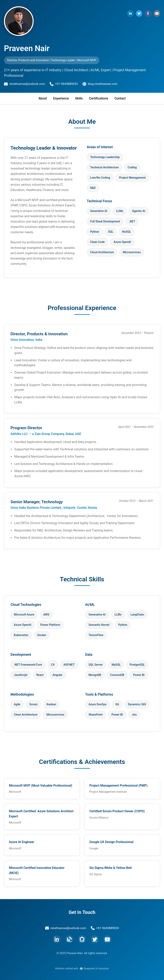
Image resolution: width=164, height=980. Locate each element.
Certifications (99, 98)
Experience (61, 98)
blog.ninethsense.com (100, 84)
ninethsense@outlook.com (24, 84)
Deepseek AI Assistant (94, 968)
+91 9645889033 (64, 84)
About (43, 98)
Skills (79, 98)
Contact (120, 98)
